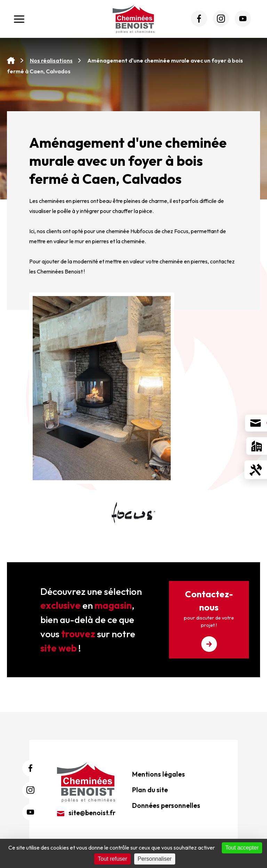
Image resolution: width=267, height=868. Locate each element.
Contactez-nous (209, 620)
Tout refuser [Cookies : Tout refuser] (112, 859)
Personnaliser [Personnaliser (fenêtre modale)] (155, 859)
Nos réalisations (51, 60)
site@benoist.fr (86, 813)
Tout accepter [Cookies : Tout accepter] (242, 848)
